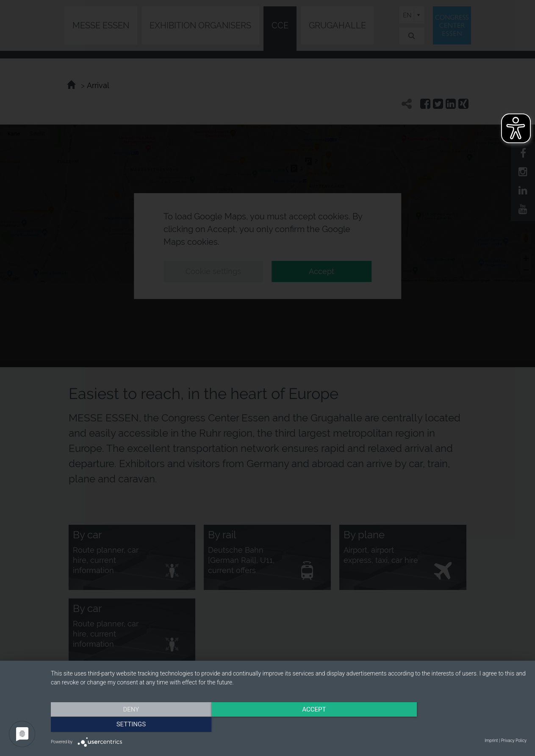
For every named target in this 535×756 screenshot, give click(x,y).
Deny (122, 724)
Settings (455, 724)
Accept (288, 724)
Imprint (491, 741)
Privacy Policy (514, 741)
